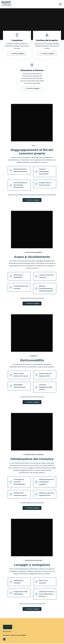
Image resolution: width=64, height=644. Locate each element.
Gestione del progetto (47, 40)
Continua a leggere (17, 54)
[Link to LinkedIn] (4, 640)
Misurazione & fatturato (32, 70)
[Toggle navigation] (60, 4)
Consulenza (17, 40)
